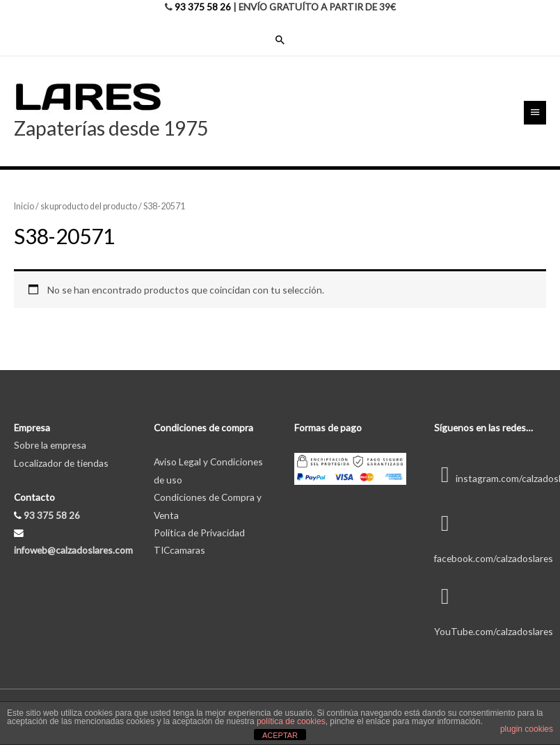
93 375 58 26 (203, 7)
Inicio (24, 206)
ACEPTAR (280, 735)
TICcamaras (179, 550)
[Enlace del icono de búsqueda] (280, 40)
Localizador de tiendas (61, 463)
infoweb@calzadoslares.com (73, 550)
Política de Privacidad (199, 532)
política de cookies (291, 721)
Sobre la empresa (50, 445)
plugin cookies (527, 729)
